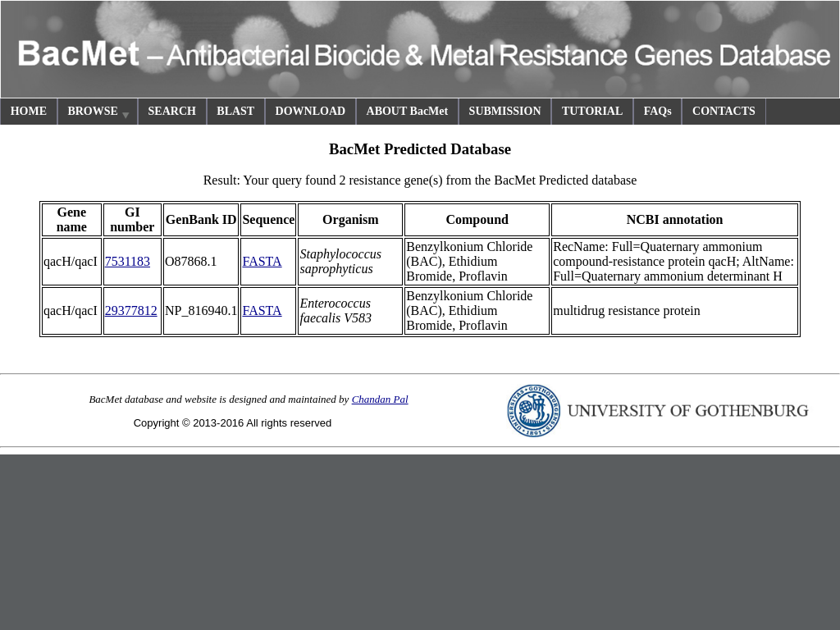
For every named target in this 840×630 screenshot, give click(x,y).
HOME (29, 111)
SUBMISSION (505, 111)
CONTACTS (724, 111)
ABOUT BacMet (408, 111)
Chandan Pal (380, 399)
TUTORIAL (592, 111)
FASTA (262, 261)
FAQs (658, 111)
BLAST (235, 111)
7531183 (128, 261)
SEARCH (172, 111)
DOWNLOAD (311, 111)
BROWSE (99, 114)
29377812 (131, 310)
